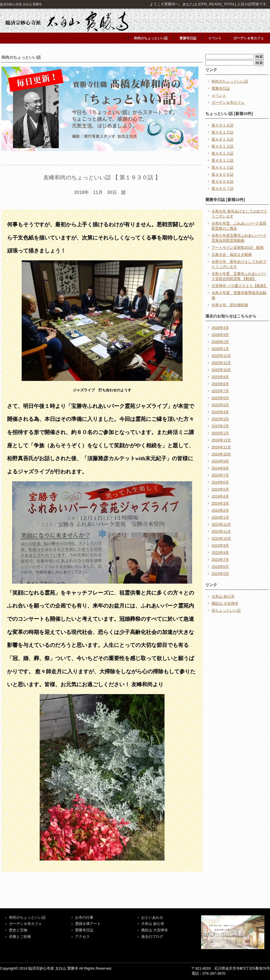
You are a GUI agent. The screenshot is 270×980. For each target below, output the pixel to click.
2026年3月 (220, 335)
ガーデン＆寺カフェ (249, 38)
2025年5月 (220, 405)
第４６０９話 (222, 174)
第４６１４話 (222, 139)
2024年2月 (220, 510)
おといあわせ (152, 917)
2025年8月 (220, 384)
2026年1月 (220, 349)
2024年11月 (221, 447)
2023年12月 (221, 524)
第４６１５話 (222, 132)
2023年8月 (220, 553)
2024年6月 (220, 482)
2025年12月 (221, 356)
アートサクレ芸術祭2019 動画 (238, 248)
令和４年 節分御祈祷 (230, 305)
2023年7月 (220, 560)
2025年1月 (220, 433)
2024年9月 (220, 461)
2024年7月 (220, 475)
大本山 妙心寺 (223, 596)
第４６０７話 (222, 188)
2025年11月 (221, 363)
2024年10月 (221, 454)
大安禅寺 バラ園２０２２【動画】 (239, 286)
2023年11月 (221, 531)
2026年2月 (220, 342)
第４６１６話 (222, 125)
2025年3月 (220, 419)
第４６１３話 (222, 146)
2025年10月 (221, 370)
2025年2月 (220, 426)
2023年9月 (220, 546)
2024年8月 (220, 468)
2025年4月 (220, 412)
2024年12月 (221, 440)
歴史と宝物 (18, 930)
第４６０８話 (222, 181)
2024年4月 (220, 496)
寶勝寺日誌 (84, 930)
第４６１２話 (222, 153)
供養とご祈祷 (20, 937)
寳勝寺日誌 (188, 38)
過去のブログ (152, 937)
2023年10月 (221, 538)
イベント (215, 38)
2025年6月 (220, 398)
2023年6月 (220, 567)
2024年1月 (220, 517)
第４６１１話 (222, 160)
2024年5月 (220, 489)
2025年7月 (220, 391)
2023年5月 (220, 574)
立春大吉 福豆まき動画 (232, 255)
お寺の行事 (84, 917)
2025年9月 (220, 377)
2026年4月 (220, 328)
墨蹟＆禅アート (88, 924)
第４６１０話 (222, 167)
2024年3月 (220, 503)
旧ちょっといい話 (226, 610)
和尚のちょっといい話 (151, 38)
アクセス (82, 937)
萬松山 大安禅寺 (225, 603)
